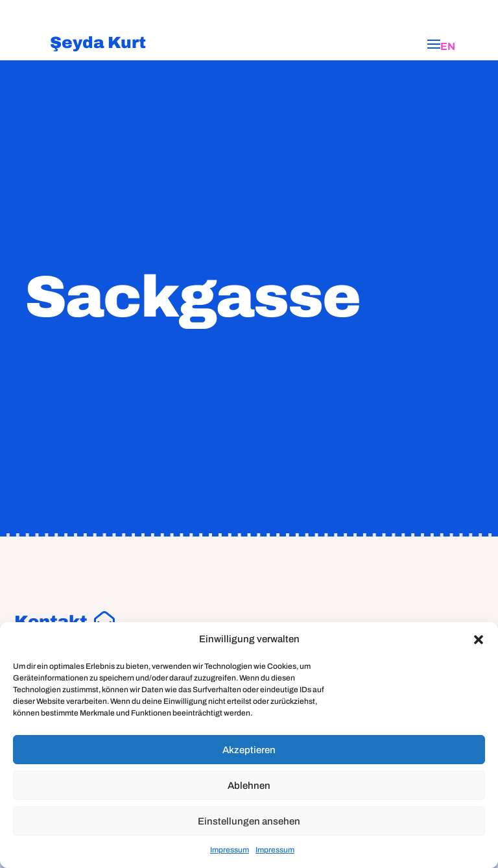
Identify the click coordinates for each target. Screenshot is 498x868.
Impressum (230, 850)
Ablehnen (249, 786)
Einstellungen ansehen (249, 821)
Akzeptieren (249, 750)
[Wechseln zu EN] (448, 47)
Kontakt (51, 621)
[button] (479, 640)
